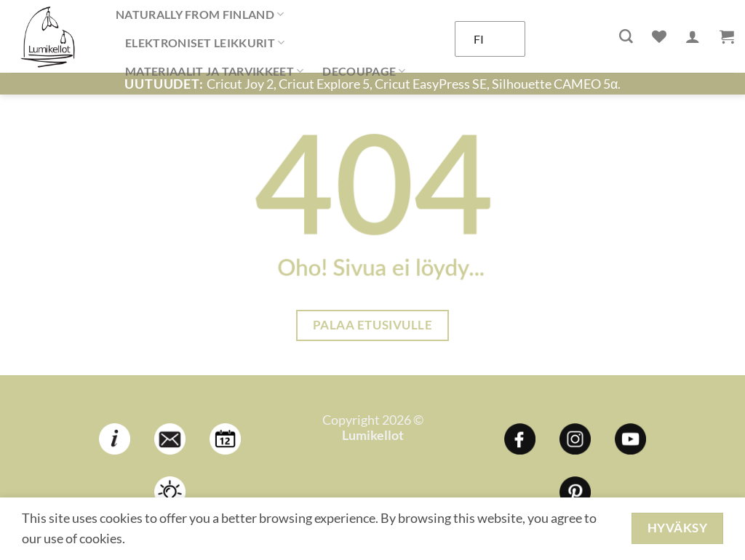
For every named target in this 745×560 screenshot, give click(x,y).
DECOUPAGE (364, 71)
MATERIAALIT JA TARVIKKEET (214, 71)
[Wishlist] (659, 36)
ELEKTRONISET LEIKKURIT (205, 43)
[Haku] (626, 37)
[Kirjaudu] (693, 36)
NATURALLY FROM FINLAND (200, 15)
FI (479, 39)
